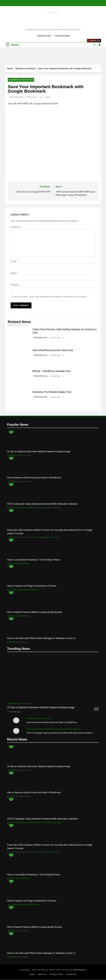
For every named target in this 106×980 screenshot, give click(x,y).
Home (32, 974)
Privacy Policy (56, 974)
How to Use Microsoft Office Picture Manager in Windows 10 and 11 (41, 638)
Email (14, 261)
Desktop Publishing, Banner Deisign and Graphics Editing (34, 508)
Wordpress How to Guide (19, 455)
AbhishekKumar (16, 97)
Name (14, 273)
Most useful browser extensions (23, 590)
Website (15, 285)
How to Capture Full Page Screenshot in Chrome (32, 586)
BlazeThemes (79, 970)
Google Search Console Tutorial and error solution (33, 538)
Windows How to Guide (18, 564)
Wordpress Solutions (21, 80)
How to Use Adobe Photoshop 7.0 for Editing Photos (33, 560)
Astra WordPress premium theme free (53, 350)
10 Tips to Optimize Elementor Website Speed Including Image (39, 452)
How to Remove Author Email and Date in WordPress (34, 478)
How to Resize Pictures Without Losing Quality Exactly (35, 612)
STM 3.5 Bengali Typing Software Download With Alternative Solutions (43, 504)
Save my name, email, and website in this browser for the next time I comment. (50, 297)
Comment (16, 227)
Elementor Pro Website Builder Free (52, 392)
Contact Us (71, 974)
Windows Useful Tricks (18, 616)
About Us (42, 974)
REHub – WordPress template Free (51, 371)
